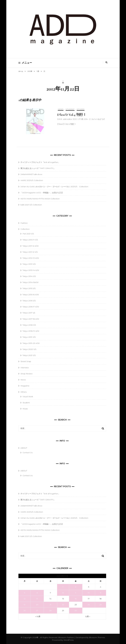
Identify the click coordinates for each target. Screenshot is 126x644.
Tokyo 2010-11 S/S (30, 240)
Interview (25, 368)
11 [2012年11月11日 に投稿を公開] (101, 593)
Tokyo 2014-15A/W (31, 282)
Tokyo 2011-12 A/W (31, 246)
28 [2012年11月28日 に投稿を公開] (50, 611)
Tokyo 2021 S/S (29, 355)
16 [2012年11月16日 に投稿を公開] (76, 599)
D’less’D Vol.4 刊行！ (72, 115)
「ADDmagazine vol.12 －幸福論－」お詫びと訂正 (42, 193)
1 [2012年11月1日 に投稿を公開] (63, 587)
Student (70, 109)
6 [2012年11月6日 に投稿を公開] (37, 593)
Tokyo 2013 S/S (29, 264)
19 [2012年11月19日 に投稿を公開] (25, 605)
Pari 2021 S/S (28, 234)
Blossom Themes (97, 637)
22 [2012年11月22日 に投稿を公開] (63, 605)
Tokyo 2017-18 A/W (31, 319)
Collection (25, 229)
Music (25, 409)
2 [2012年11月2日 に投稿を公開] (76, 587)
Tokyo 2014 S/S (29, 276)
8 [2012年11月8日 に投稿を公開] (63, 593)
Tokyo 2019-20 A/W (31, 343)
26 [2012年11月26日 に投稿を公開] (25, 611)
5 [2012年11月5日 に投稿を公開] (25, 593)
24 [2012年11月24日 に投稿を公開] (89, 605)
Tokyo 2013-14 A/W (31, 270)
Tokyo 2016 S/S (29, 301)
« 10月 (38, 616)
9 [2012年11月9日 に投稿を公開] (76, 593)
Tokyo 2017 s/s (29, 313)
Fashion (24, 223)
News (61, 109)
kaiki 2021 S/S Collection (31, 205)
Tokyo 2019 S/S (29, 337)
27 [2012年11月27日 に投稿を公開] (37, 611)
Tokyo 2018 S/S (29, 325)
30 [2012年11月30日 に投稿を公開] (76, 611)
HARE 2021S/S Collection (32, 180)
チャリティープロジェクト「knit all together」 (40, 162)
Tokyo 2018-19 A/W (31, 331)
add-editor (68, 119)
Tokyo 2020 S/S (29, 349)
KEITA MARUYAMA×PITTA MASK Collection (40, 199)
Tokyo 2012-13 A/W (31, 258)
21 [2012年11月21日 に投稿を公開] (50, 605)
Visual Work (28, 397)
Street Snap (26, 361)
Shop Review (27, 374)
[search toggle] (106, 62)
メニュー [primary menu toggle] (25, 63)
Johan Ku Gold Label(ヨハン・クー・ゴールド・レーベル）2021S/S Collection (54, 187)
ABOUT (24, 448)
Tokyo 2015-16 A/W (31, 295)
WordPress (69, 640)
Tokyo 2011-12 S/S (30, 252)
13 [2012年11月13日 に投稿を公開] (37, 599)
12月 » (88, 616)
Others (81, 109)
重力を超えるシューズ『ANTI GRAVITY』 (38, 168)
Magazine (25, 386)
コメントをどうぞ (98, 119)
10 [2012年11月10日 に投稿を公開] (89, 593)
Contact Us (28, 453)
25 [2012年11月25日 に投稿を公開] (101, 605)
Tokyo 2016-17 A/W (31, 307)
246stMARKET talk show (31, 174)
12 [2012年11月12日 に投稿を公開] (25, 599)
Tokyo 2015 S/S (29, 288)
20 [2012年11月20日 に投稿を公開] (37, 605)
